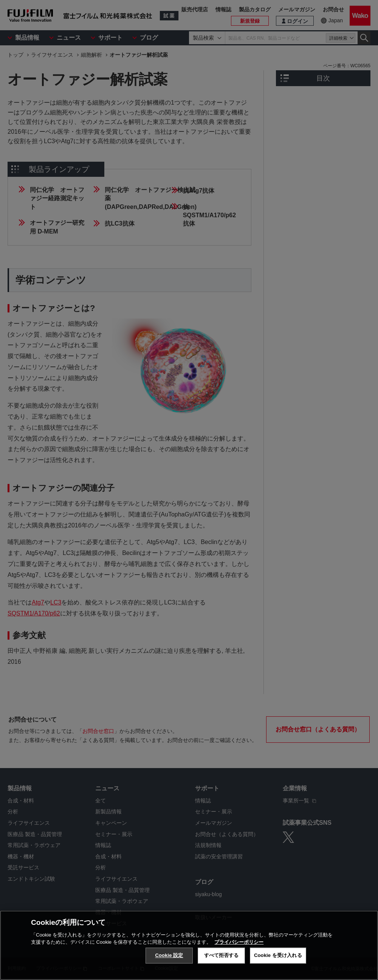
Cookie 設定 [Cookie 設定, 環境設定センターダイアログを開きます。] (169, 955)
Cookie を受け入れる (278, 955)
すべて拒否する (222, 955)
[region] (189, 945)
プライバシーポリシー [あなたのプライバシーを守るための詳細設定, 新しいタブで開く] (239, 942)
